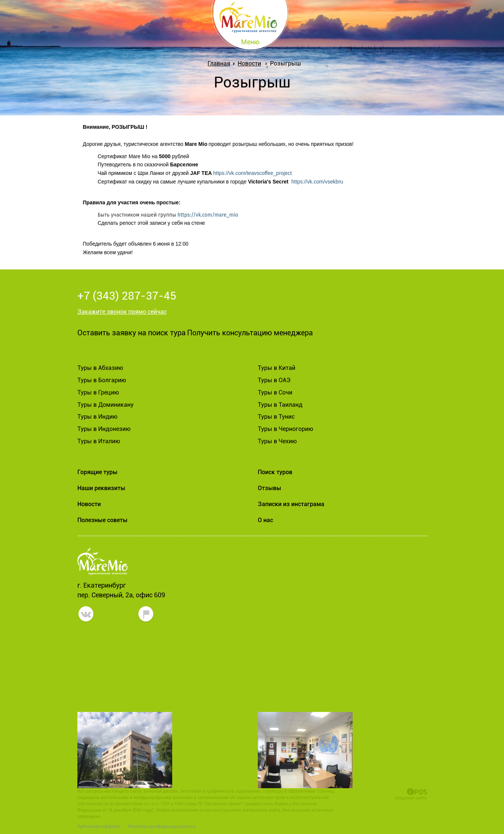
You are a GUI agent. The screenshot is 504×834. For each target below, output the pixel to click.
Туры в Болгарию (102, 380)
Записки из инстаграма (291, 504)
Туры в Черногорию (285, 429)
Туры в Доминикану (105, 405)
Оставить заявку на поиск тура (131, 333)
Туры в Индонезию (104, 429)
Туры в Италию (99, 441)
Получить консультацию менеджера (250, 333)
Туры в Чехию (277, 441)
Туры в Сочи (275, 392)
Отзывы (269, 488)
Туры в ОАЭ (274, 380)
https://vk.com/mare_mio (208, 215)
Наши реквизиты (101, 488)
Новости (249, 63)
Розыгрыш (285, 63)
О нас (265, 520)
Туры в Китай (277, 368)
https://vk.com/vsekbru (317, 182)
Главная (220, 63)
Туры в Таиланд (280, 405)
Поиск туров (275, 472)
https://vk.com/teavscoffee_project (252, 173)
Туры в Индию (97, 417)
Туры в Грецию (98, 392)
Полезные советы (102, 520)
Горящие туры (97, 472)
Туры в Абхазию (100, 368)
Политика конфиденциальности (162, 827)
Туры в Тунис (276, 417)
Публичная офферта (99, 827)
